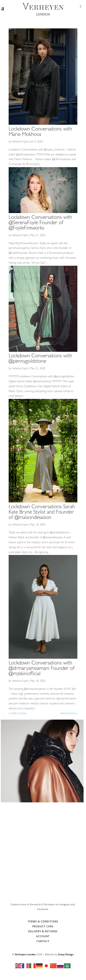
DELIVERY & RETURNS (43, 931)
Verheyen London (25, 954)
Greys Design (66, 954)
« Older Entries (17, 714)
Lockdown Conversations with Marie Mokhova (40, 132)
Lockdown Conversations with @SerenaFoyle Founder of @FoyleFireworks (40, 223)
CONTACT (43, 941)
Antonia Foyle (20, 142)
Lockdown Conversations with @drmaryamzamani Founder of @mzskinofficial (42, 669)
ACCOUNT (43, 936)
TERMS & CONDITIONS (43, 921)
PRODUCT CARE (43, 926)
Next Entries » (69, 714)
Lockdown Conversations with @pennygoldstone (40, 359)
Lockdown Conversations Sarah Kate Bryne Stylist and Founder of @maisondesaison (42, 513)
